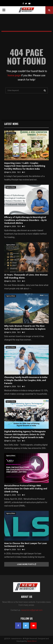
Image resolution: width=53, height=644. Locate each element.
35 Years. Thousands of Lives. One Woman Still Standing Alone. (26, 276)
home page (14, 75)
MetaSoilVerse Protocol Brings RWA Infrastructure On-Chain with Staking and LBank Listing (26, 489)
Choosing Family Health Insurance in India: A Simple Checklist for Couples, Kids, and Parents (26, 380)
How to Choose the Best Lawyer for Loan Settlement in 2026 (26, 545)
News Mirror (32, 641)
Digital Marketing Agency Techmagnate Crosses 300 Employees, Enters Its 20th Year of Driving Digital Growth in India (25, 435)
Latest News (11, 124)
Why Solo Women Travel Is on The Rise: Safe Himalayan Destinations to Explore (25, 328)
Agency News (11, 133)
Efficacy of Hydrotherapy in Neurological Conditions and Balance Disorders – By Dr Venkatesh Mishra (26, 220)
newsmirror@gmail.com (32, 610)
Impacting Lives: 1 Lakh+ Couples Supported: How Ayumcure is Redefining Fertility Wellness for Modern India (25, 166)
